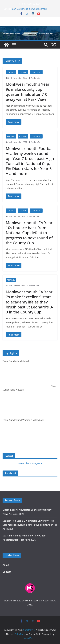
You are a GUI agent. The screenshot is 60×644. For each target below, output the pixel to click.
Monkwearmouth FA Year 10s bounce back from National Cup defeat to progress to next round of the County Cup (29, 233)
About (6, 565)
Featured (11, 72)
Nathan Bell (36, 78)
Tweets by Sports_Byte (30, 463)
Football (23, 72)
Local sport (36, 72)
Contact (7, 572)
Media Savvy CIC (34, 601)
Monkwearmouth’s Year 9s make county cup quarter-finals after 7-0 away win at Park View (28, 92)
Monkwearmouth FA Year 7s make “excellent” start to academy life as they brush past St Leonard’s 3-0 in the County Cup (30, 302)
